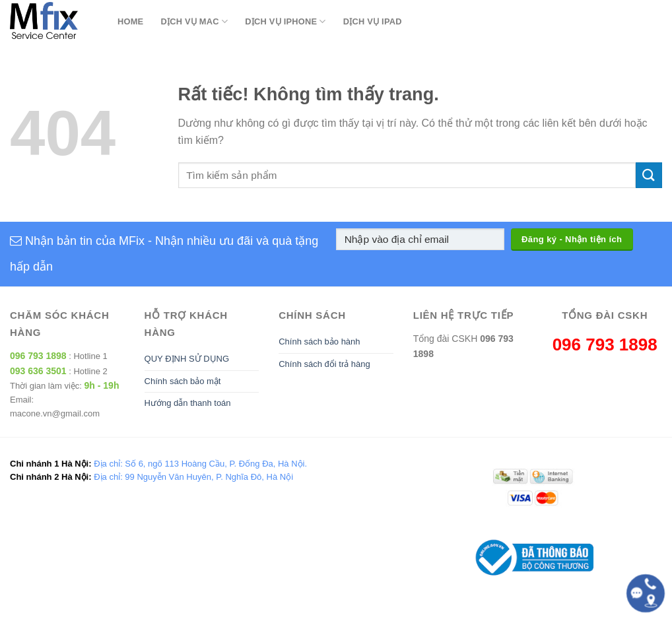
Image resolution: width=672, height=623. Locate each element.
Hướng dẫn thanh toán (188, 403)
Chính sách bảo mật (183, 381)
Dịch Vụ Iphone (285, 21)
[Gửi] (649, 175)
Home (130, 21)
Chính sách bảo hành (319, 342)
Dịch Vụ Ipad (373, 21)
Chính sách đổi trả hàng (324, 364)
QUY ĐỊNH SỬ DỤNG (187, 359)
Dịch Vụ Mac (194, 21)
